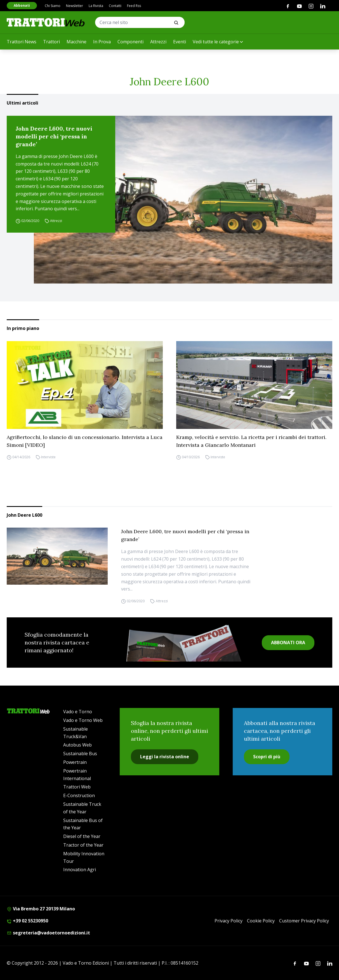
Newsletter (75, 6)
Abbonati (22, 5)
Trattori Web (77, 787)
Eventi (180, 42)
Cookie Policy (261, 921)
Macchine (76, 42)
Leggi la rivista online (165, 757)
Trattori (51, 42)
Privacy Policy (229, 921)
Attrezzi (158, 42)
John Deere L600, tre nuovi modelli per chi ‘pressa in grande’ (54, 136)
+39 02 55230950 (27, 921)
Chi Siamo (53, 6)
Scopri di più (267, 757)
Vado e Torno (78, 712)
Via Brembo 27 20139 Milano (41, 909)
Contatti (115, 6)
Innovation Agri (80, 870)
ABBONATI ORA (288, 643)
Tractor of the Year (83, 845)
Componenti (130, 42)
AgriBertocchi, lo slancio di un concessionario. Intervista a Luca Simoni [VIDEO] (85, 441)
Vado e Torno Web (83, 720)
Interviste (48, 457)
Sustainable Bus (80, 754)
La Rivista (96, 6)
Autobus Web (77, 745)
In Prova (102, 42)
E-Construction (79, 795)
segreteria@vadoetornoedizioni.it (48, 933)
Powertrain (75, 762)
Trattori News (22, 42)
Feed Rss (134, 6)
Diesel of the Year (82, 836)
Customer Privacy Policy (304, 921)
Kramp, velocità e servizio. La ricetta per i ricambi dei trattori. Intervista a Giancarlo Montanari (251, 441)
